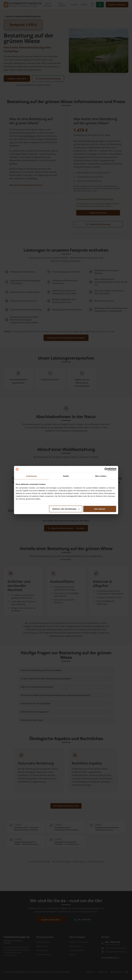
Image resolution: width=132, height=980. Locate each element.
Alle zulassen (100, 509)
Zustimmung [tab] (31, 476)
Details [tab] (66, 476)
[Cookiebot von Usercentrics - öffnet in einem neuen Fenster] (106, 469)
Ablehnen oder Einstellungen (66, 509)
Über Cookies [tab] (101, 476)
